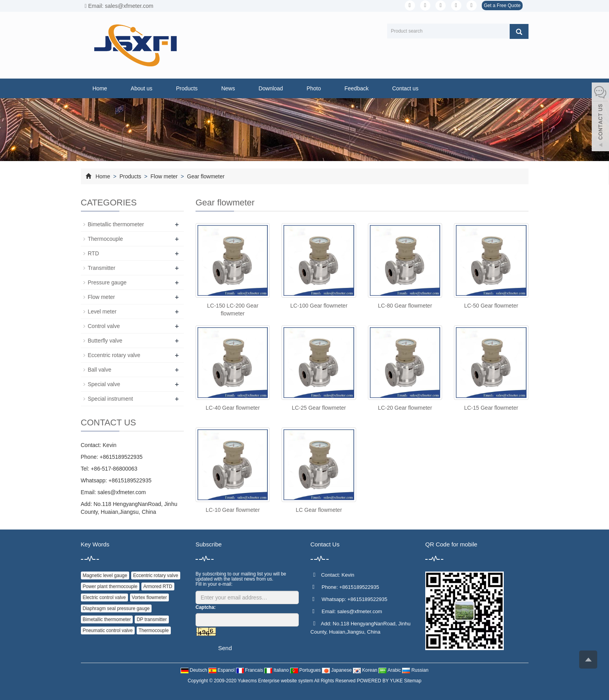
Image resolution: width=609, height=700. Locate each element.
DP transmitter (152, 619)
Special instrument (111, 399)
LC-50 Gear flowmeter (491, 306)
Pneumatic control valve (108, 630)
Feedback (356, 88)
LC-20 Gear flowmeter (405, 408)
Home (100, 88)
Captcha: (206, 607)
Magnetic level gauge (105, 575)
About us (142, 88)
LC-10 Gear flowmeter (233, 510)
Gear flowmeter (205, 176)
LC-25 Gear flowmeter (319, 408)
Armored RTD (158, 586)
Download (271, 88)
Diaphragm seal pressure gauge (116, 608)
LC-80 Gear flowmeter (405, 306)
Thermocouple (106, 239)
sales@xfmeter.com (122, 492)
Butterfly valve (105, 341)
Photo (314, 88)
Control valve (104, 326)
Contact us (405, 88)
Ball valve (100, 370)
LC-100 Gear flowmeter (319, 306)
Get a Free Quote (502, 5)
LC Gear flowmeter (319, 510)
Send (225, 648)
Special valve (104, 384)
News (228, 88)
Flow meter (164, 176)
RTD (94, 253)
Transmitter (102, 268)
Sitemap (413, 681)
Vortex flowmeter (149, 597)
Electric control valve (104, 597)
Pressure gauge (107, 282)
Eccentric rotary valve (114, 355)
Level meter (102, 312)
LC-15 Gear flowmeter (491, 408)
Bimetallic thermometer (116, 224)
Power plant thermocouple (110, 586)
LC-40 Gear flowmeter (233, 408)
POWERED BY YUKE (380, 681)
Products (187, 88)
